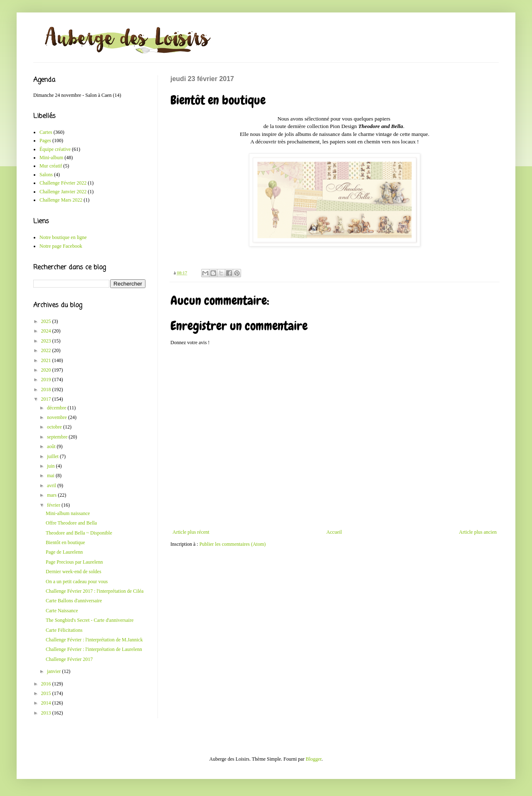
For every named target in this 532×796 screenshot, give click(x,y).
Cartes (46, 132)
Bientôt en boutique (65, 542)
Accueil (334, 532)
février (54, 505)
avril (52, 485)
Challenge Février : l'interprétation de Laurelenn (94, 649)
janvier (54, 671)
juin (52, 466)
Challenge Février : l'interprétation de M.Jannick (94, 640)
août (52, 446)
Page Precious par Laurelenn (74, 562)
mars (52, 495)
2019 (47, 380)
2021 (47, 360)
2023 (47, 341)
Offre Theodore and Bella (71, 523)
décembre (57, 408)
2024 (47, 331)
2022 (47, 350)
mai (51, 476)
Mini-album (51, 158)
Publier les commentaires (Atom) (233, 544)
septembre (58, 437)
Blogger (313, 759)
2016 (47, 684)
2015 (47, 693)
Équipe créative (55, 149)
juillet (53, 456)
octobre (55, 427)
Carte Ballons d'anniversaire (74, 601)
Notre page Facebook (61, 246)
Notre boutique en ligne (63, 237)
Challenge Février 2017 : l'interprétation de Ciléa (95, 591)
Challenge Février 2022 (63, 183)
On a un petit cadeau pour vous (77, 582)
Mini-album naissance (68, 513)
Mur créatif (51, 166)
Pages (45, 140)
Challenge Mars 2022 (61, 200)
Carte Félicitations (64, 630)
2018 (47, 389)
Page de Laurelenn (64, 552)
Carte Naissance (62, 611)
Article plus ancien (478, 532)
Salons (46, 175)
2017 (47, 399)
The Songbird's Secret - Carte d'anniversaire (90, 620)
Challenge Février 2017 (69, 659)
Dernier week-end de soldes (74, 572)
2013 (47, 713)
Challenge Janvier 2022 (63, 192)
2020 (47, 370)
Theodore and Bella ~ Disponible (79, 533)
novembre (58, 417)
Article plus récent (191, 532)
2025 (47, 321)
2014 (47, 703)
